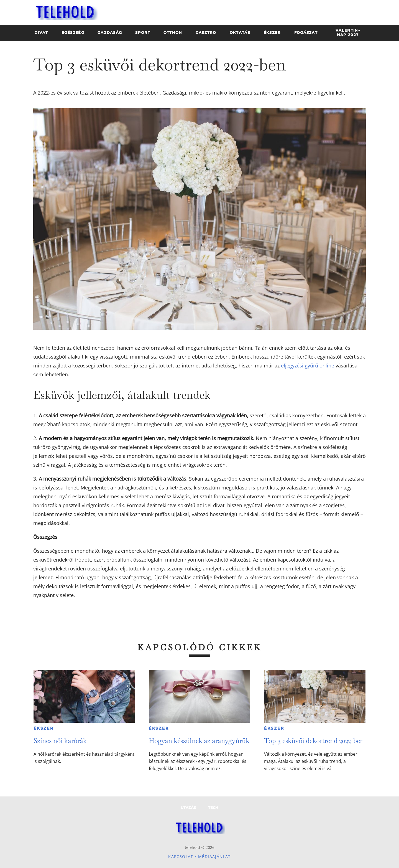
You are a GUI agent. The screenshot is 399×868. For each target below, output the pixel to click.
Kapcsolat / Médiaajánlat (199, 856)
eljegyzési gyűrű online (308, 366)
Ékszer (44, 728)
